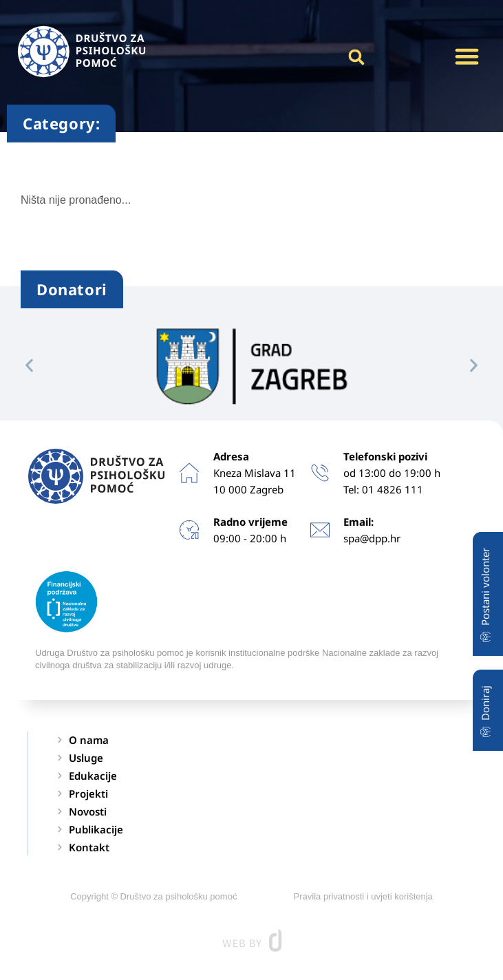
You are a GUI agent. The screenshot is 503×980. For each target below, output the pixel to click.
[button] (467, 56)
